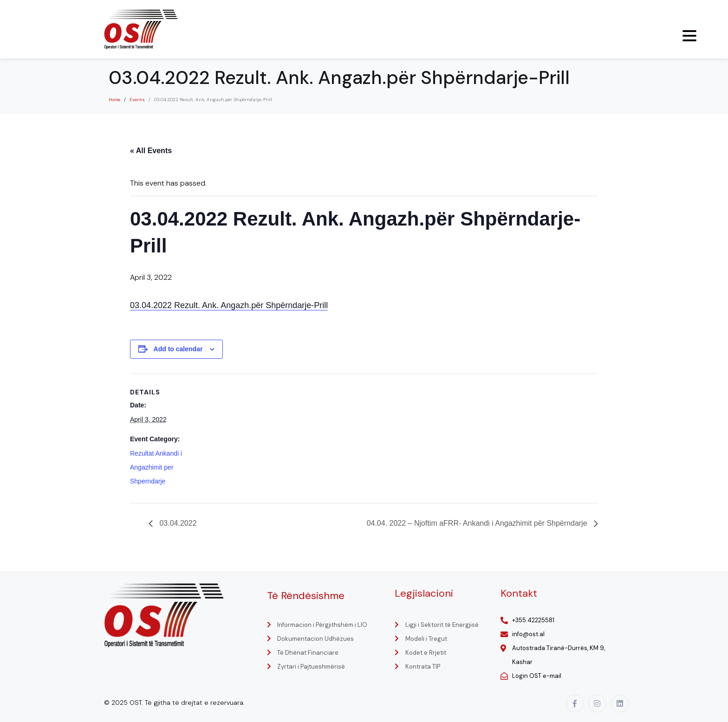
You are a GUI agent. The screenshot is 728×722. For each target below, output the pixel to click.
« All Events (151, 151)
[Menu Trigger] (689, 36)
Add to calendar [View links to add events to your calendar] (178, 349)
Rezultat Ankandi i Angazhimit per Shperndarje (156, 467)
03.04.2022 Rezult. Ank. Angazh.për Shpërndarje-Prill (229, 305)
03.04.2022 (177, 523)
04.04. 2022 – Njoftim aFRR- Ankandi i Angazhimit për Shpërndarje (478, 523)
